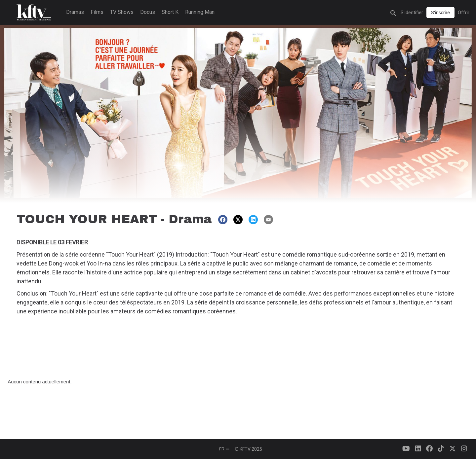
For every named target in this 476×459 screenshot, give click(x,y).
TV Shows (122, 12)
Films (97, 12)
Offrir (464, 13)
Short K (170, 12)
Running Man (200, 12)
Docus (148, 12)
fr (224, 449)
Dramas (75, 12)
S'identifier (412, 13)
